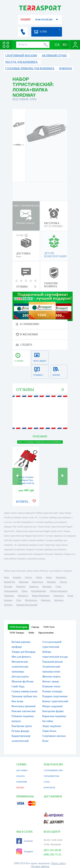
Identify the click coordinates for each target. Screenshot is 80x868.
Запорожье (61, 577)
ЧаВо (31, 633)
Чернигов (20, 586)
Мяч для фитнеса (21, 657)
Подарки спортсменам (55, 696)
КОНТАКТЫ (49, 787)
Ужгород (8, 605)
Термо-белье (49, 731)
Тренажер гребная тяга (24, 696)
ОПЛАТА (20, 776)
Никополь (46, 600)
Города (35, 627)
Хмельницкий (11, 591)
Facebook (25, 841)
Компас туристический (55, 701)
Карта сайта (58, 863)
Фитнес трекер (51, 682)
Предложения (46, 633)
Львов (49, 577)
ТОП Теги (49, 627)
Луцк (18, 600)
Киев (6, 577)
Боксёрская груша (22, 726)
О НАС (47, 782)
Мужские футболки (23, 682)
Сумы (58, 586)
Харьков (17, 577)
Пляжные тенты (51, 686)
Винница (51, 582)
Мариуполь (38, 582)
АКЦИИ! (25, 20)
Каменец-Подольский (27, 605)
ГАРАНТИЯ (22, 782)
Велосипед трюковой (24, 706)
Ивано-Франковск (41, 596)
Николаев (23, 582)
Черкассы (34, 586)
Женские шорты (51, 677)
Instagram (25, 851)
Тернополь (58, 596)
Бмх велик (17, 701)
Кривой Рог (9, 582)
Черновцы (9, 596)
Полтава (8, 586)
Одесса (28, 577)
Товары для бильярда (24, 652)
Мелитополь (31, 600)
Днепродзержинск (58, 591)
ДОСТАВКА (22, 770)
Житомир (47, 586)
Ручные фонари (20, 731)
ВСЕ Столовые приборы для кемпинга (40, 442)
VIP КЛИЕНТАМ (51, 776)
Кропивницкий (38, 591)
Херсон (63, 582)
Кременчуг (23, 596)
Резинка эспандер (52, 691)
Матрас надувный (52, 706)
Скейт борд (18, 686)
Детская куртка (20, 677)
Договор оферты (40, 866)
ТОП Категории (18, 627)
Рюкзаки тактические (24, 711)
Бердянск (59, 600)
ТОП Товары (17, 633)
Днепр (39, 577)
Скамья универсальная (24, 691)
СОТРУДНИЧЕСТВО (53, 770)
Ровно (24, 591)
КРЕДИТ (20, 787)
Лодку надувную (52, 726)
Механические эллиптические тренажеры (20, 667)
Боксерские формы (53, 711)
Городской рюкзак (53, 662)
